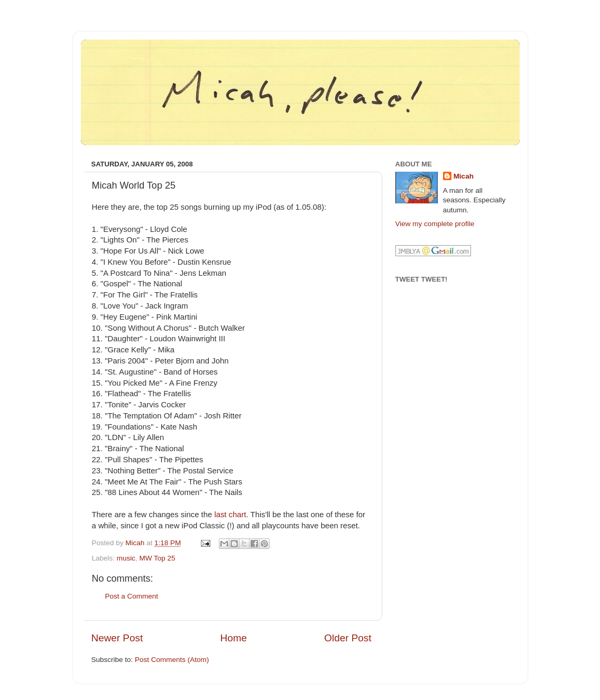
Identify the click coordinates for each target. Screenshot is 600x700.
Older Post (348, 638)
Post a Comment (132, 596)
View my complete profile (435, 224)
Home (234, 638)
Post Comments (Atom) (172, 660)
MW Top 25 (158, 558)
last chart (230, 515)
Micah (464, 176)
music (126, 558)
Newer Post (117, 638)
